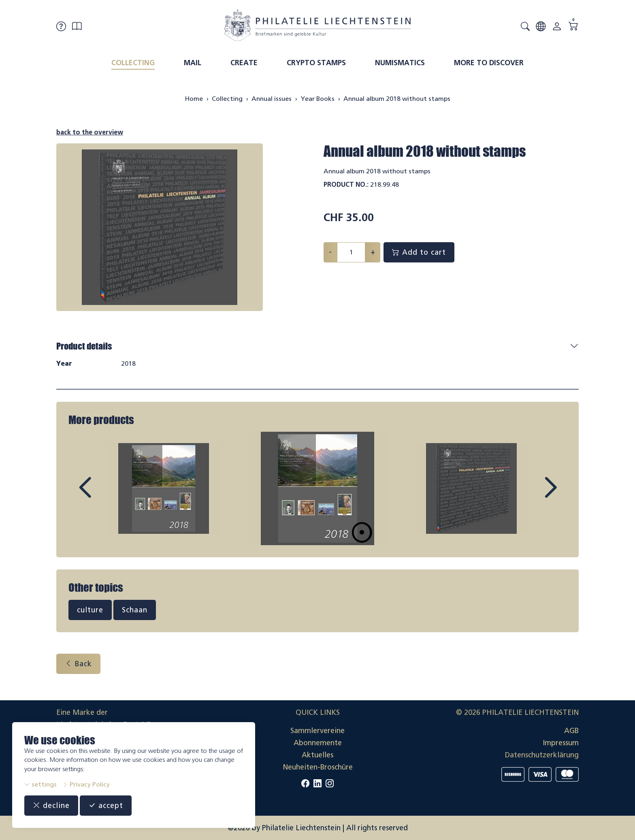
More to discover (489, 63)
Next (532, 495)
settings (40, 784)
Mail (193, 63)
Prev (103, 495)
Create (244, 63)
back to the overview (90, 132)
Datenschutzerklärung (542, 755)
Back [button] (78, 664)
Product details (84, 346)
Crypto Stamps (316, 63)
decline (51, 806)
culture (90, 610)
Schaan (135, 610)
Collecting (133, 63)
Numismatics (400, 63)
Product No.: (346, 184)
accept (106, 806)
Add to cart (419, 252)
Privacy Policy (86, 784)
